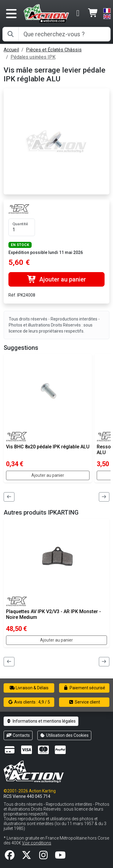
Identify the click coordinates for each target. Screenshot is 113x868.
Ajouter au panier (56, 279)
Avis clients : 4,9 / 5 (29, 702)
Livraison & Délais (29, 688)
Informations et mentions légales (41, 721)
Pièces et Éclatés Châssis (54, 50)
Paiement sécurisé (84, 688)
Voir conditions (37, 843)
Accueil (11, 50)
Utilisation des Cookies (64, 735)
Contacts (18, 735)
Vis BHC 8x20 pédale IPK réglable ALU (48, 447)
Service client (84, 702)
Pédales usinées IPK (33, 57)
